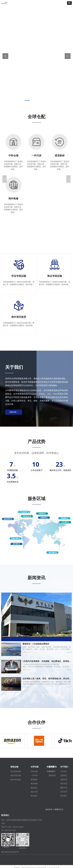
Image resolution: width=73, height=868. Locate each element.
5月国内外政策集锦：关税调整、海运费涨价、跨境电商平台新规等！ (47, 661)
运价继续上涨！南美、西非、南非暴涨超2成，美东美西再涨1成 (47, 679)
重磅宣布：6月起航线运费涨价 (36, 644)
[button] (69, 3)
